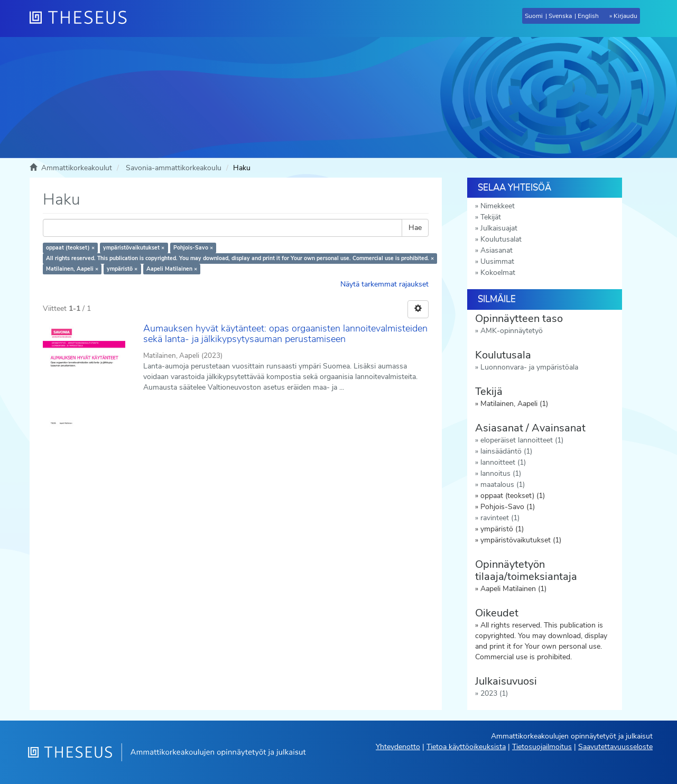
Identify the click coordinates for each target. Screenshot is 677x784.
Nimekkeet (498, 206)
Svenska (560, 16)
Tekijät (491, 217)
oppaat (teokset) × (70, 248)
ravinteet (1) (500, 518)
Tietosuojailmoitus (542, 747)
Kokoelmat (498, 273)
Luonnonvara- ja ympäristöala (529, 367)
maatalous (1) (503, 485)
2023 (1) (494, 693)
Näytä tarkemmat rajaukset (384, 284)
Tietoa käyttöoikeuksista (466, 747)
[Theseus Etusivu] (82, 19)
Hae (415, 228)
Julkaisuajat (499, 228)
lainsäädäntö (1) (506, 451)
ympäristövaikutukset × (134, 248)
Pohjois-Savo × (193, 248)
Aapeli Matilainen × (172, 269)
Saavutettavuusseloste (615, 747)
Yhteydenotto (398, 747)
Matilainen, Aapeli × (72, 269)
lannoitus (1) (501, 473)
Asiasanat (497, 250)
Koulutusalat (501, 239)
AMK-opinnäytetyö (512, 331)
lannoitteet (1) (503, 462)
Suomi (534, 16)
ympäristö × (122, 269)
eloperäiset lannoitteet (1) (522, 440)
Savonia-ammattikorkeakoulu (174, 168)
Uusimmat (497, 261)
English (588, 16)
